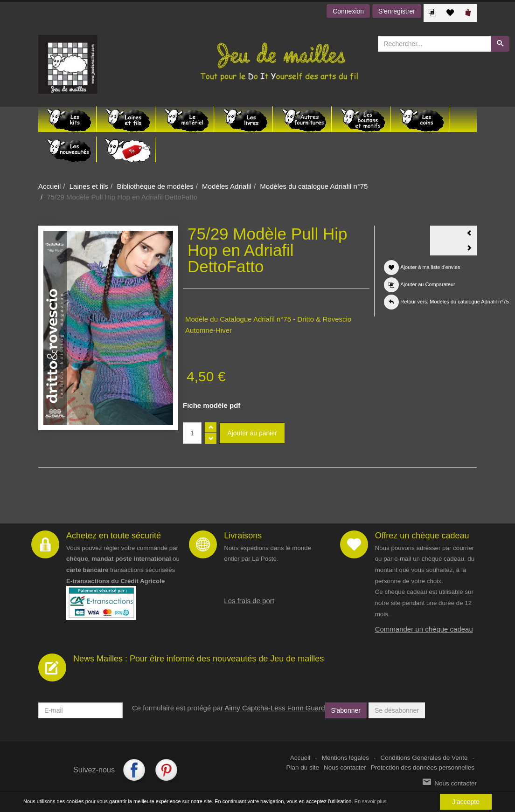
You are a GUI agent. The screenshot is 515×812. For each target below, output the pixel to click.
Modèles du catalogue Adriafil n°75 (314, 186)
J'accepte (466, 802)
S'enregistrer (397, 11)
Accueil (49, 186)
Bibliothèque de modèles (155, 186)
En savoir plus (371, 801)
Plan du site (303, 767)
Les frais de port (249, 601)
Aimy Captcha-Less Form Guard (275, 708)
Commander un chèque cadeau (424, 629)
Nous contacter (345, 767)
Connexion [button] (348, 11)
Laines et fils (89, 186)
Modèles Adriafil (227, 186)
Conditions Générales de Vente (424, 758)
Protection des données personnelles (423, 767)
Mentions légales (345, 758)
